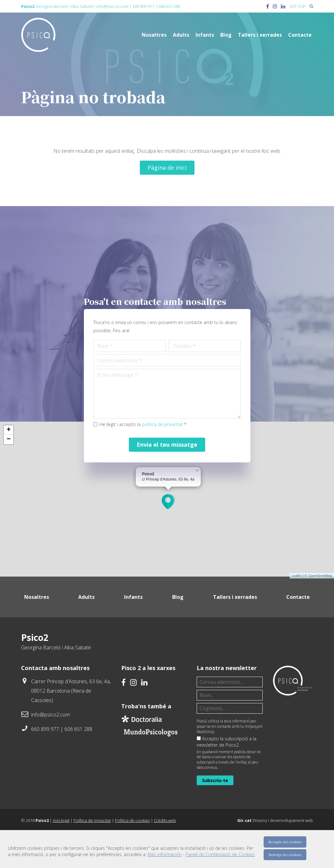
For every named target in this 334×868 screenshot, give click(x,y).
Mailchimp (205, 763)
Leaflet (296, 607)
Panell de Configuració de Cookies (220, 854)
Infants (205, 35)
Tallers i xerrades (260, 35)
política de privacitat (168, 450)
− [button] (9, 471)
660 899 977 (143, 6)
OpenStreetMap (320, 607)
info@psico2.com (112, 6)
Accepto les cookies (285, 842)
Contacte (300, 35)
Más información (165, 854)
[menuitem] (293, 6)
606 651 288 (169, 6)
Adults (181, 35)
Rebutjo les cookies (285, 855)
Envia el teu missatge (167, 470)
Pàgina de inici (167, 168)
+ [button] (9, 461)
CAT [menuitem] (293, 6)
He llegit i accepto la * (149, 450)
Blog (226, 35)
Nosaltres (154, 35)
